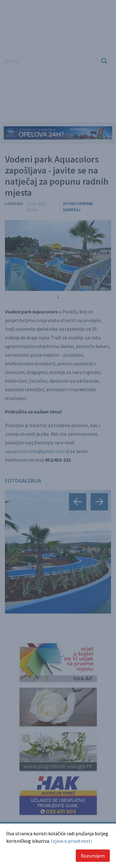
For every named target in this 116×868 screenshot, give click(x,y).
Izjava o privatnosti (71, 841)
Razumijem (93, 856)
